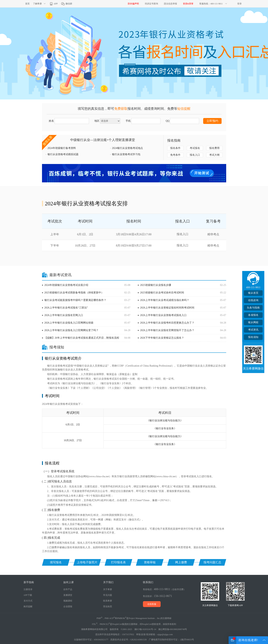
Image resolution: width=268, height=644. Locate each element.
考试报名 (195, 148)
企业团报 (68, 606)
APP (53, 4)
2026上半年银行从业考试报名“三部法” (66, 308)
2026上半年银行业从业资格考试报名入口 (163, 315)
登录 (239, 4)
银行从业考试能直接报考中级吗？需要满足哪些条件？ (75, 300)
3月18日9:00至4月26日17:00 (134, 234)
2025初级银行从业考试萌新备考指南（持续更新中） (74, 293)
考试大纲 (214, 155)
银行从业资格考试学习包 (126, 154)
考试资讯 (253, 330)
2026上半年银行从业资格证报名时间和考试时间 (167, 308)
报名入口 (195, 155)
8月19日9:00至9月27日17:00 (134, 246)
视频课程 (68, 601)
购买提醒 (28, 606)
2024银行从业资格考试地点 (127, 148)
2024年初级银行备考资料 (62, 148)
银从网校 (253, 322)
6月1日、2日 (85, 234)
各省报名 (253, 315)
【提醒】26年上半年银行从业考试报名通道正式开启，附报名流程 (82, 338)
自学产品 (68, 589)
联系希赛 (108, 601)
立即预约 (212, 121)
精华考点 (213, 234)
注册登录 (28, 589)
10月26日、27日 (85, 246)
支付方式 (28, 601)
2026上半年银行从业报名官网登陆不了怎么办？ (167, 330)
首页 (27, 4)
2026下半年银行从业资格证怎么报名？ (162, 338)
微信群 (67, 4)
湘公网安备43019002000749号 (173, 629)
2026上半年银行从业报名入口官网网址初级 (69, 323)
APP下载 (28, 595)
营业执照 (108, 606)
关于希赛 (108, 589)
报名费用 (214, 148)
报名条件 (175, 148)
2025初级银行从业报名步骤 (156, 285)
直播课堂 (68, 595)
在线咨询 (253, 300)
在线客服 (152, 604)
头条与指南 (253, 308)
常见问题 (108, 595)
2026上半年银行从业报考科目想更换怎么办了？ (167, 323)
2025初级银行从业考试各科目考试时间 (162, 293)
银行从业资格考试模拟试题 (63, 154)
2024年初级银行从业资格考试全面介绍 (66, 285)
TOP (253, 378)
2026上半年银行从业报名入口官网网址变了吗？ (71, 330)
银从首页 (253, 293)
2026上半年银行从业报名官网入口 (64, 315)
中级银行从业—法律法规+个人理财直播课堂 (103, 140)
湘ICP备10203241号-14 (145, 629)
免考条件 (175, 155)
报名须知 (253, 337)
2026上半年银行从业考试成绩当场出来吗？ (165, 300)
